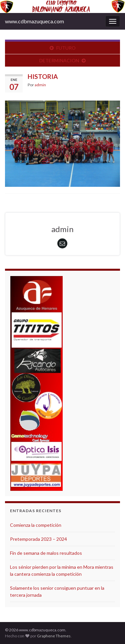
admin (40, 85)
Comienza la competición (36, 525)
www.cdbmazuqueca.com (34, 21)
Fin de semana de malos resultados (46, 553)
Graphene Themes (54, 636)
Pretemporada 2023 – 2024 (38, 539)
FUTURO (66, 48)
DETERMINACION (59, 60)
